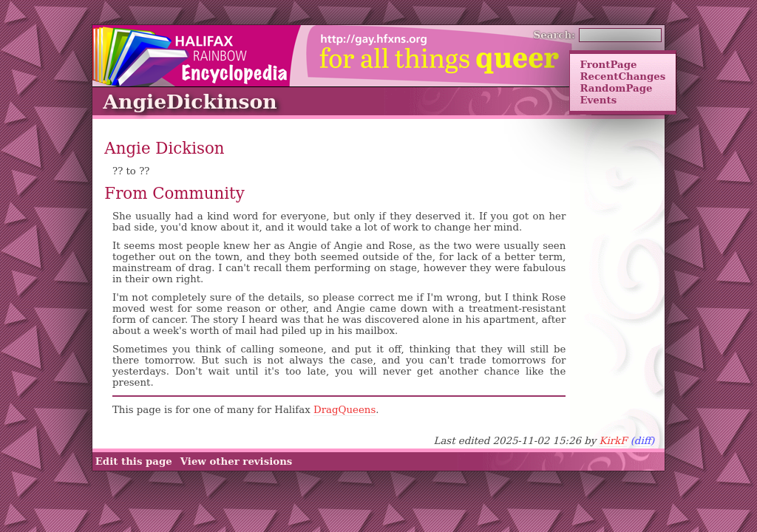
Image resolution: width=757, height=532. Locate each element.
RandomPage (616, 88)
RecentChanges (622, 76)
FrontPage (608, 64)
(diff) (643, 441)
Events (598, 100)
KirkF (613, 441)
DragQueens (344, 410)
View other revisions (237, 461)
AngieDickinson (190, 102)
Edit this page (134, 461)
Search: (555, 35)
